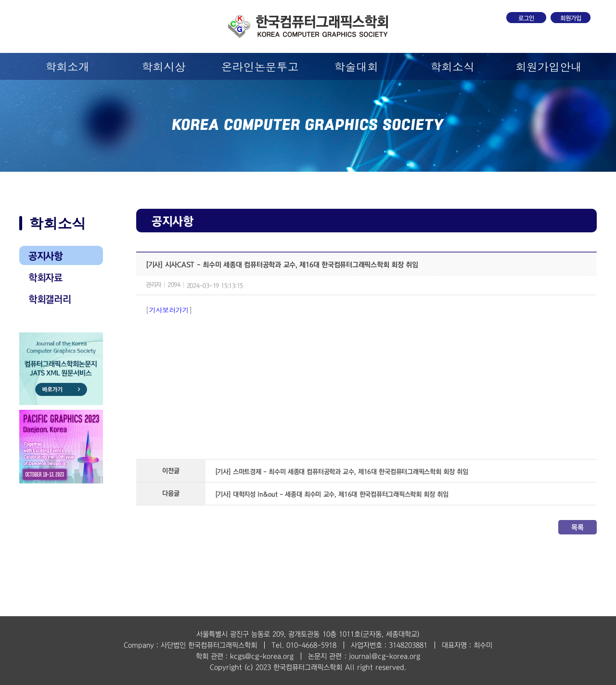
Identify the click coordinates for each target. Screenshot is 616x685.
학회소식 (452, 66)
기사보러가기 (169, 310)
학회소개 (67, 66)
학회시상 (164, 66)
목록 (577, 527)
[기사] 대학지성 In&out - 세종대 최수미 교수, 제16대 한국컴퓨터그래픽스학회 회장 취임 (332, 494)
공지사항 (45, 256)
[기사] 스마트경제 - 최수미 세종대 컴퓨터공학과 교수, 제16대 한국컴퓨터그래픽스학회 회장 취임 (342, 472)
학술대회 (356, 66)
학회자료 (45, 278)
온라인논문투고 (260, 66)
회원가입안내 (549, 66)
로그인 (526, 18)
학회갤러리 (50, 299)
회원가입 (571, 18)
